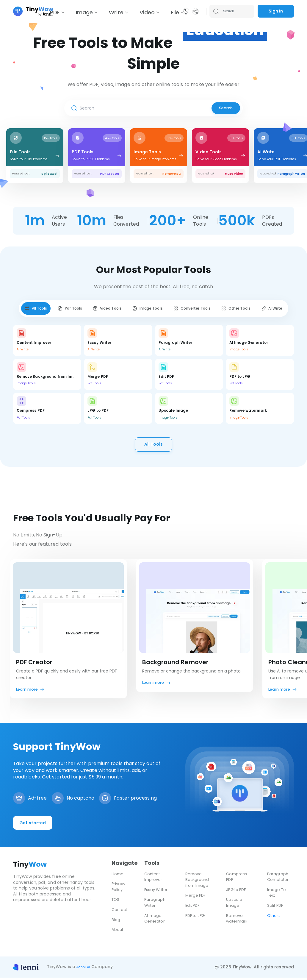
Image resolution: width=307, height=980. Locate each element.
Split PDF (276, 908)
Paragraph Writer (291, 174)
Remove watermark (238, 921)
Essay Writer (157, 892)
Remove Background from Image (198, 882)
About (118, 932)
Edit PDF (194, 908)
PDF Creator (110, 174)
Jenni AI (85, 969)
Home (118, 876)
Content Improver (154, 879)
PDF (55, 12)
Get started (33, 825)
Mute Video (234, 174)
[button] (186, 11)
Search (224, 108)
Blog (116, 922)
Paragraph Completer (279, 879)
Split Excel (49, 174)
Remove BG (172, 174)
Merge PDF (196, 898)
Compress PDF (237, 879)
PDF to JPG (196, 918)
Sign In (276, 11)
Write (116, 12)
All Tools (154, 446)
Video (147, 12)
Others (274, 918)
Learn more (29, 692)
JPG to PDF (237, 892)
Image (84, 12)
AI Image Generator (155, 921)
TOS (116, 902)
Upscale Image (234, 905)
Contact (120, 912)
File (175, 12)
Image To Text (277, 895)
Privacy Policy (119, 889)
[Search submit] (216, 11)
